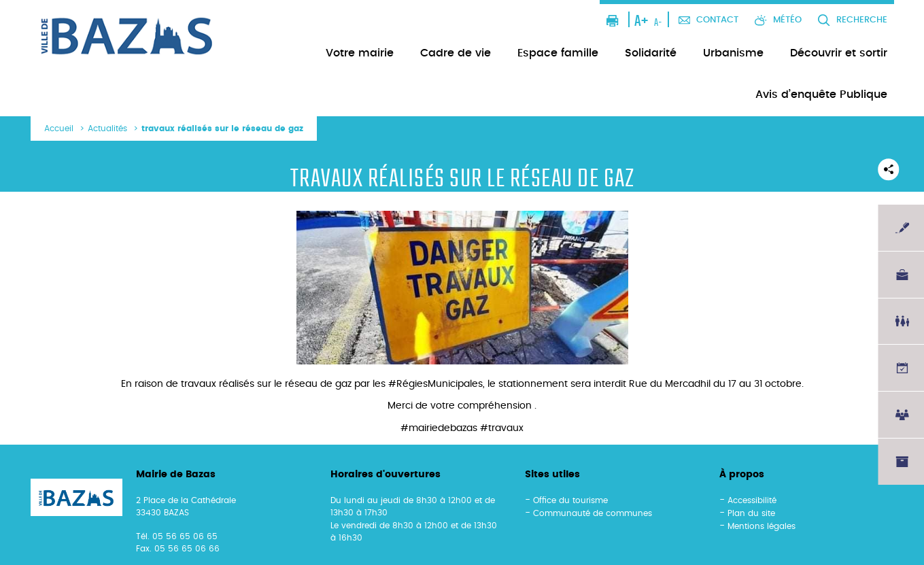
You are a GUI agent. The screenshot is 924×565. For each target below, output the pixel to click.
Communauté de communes (593, 513)
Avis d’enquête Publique (821, 95)
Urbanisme (733, 53)
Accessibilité (752, 500)
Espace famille (558, 53)
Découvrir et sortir (839, 53)
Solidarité (651, 53)
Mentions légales (762, 526)
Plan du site (751, 513)
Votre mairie (360, 53)
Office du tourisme (570, 500)
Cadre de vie (456, 53)
